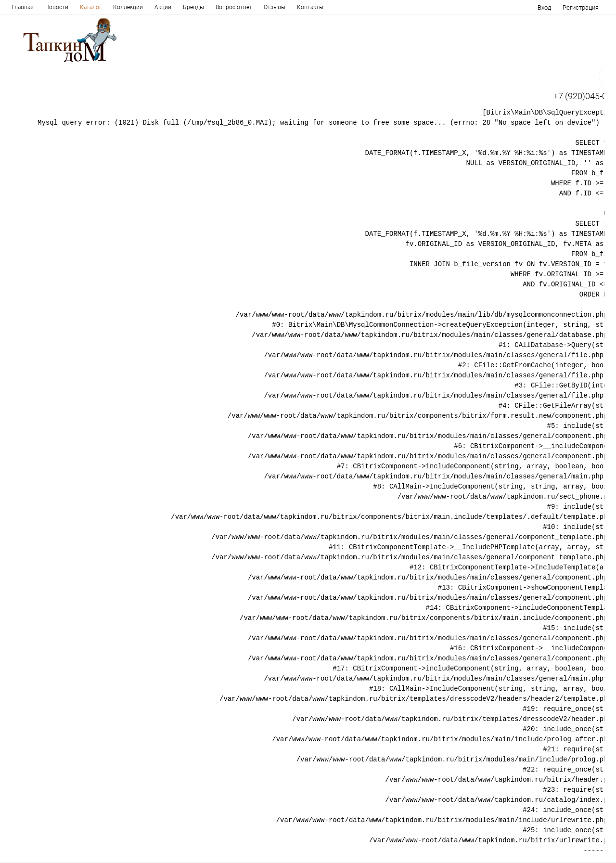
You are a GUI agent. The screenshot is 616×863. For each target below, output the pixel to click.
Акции (163, 7)
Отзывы (275, 7)
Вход (544, 7)
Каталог (91, 7)
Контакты (310, 7)
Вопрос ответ (234, 7)
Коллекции (128, 7)
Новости (57, 7)
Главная (23, 7)
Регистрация (581, 7)
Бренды (193, 7)
